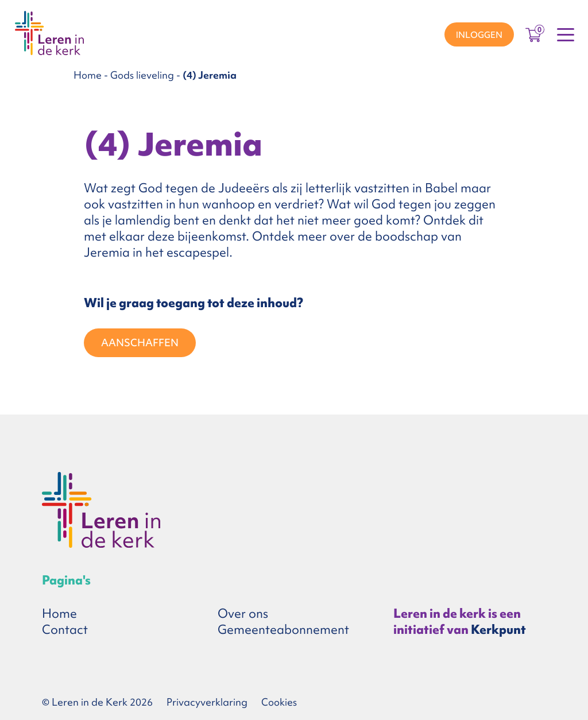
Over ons (243, 613)
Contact (65, 630)
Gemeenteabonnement (283, 630)
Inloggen (479, 35)
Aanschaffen (140, 342)
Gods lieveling (142, 75)
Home (88, 75)
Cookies (279, 702)
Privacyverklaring (207, 702)
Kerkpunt (498, 630)
